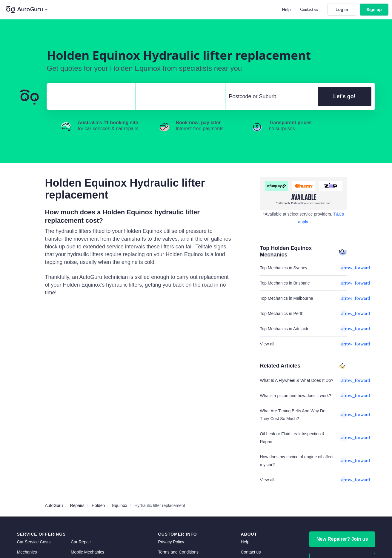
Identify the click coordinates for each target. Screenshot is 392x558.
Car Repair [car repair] (81, 542)
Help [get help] (245, 542)
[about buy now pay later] (304, 194)
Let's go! (344, 96)
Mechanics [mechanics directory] (27, 552)
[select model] (178, 96)
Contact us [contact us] (251, 552)
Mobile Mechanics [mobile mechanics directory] (87, 552)
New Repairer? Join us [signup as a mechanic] (342, 539)
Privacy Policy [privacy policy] (171, 542)
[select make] (89, 96)
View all (304, 344)
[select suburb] (270, 96)
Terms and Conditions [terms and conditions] (178, 552)
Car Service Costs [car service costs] (34, 542)
